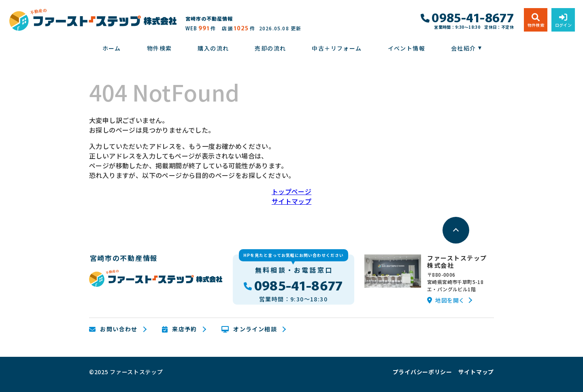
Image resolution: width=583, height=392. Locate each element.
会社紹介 (464, 48)
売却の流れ (270, 48)
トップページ (291, 191)
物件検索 (160, 48)
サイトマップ (291, 201)
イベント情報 (406, 48)
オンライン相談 (249, 329)
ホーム (112, 48)
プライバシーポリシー (422, 372)
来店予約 (180, 329)
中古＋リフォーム (337, 48)
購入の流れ (213, 48)
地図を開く (446, 300)
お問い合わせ (113, 329)
